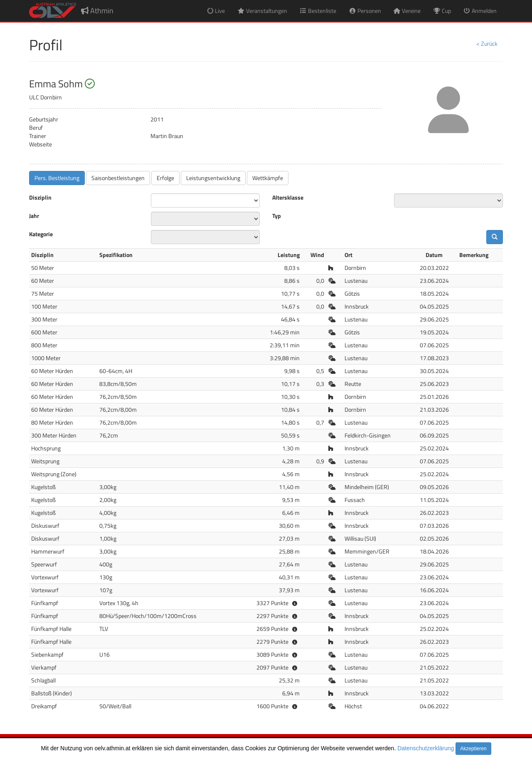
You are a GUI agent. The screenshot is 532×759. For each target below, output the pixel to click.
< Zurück (487, 43)
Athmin (97, 11)
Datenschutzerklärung (426, 748)
